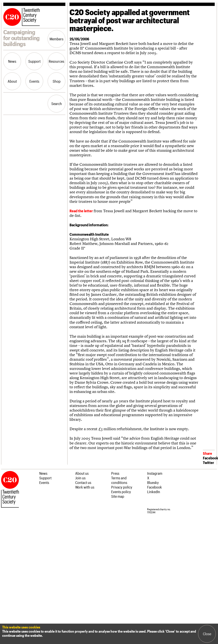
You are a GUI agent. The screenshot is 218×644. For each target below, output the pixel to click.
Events (34, 81)
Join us (80, 478)
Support (34, 61)
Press (115, 473)
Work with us (85, 487)
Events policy (121, 492)
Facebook (210, 458)
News (12, 61)
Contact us (83, 482)
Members (56, 39)
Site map (118, 496)
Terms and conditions (119, 480)
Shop (57, 81)
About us (82, 473)
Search (57, 103)
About (12, 81)
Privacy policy (122, 487)
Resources (56, 61)
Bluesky (153, 482)
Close (207, 634)
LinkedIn (154, 492)
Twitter (208, 462)
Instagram (155, 473)
